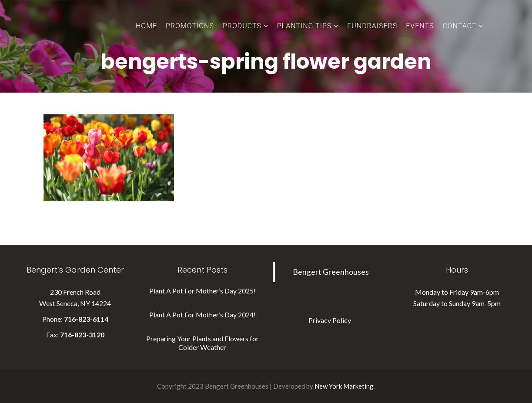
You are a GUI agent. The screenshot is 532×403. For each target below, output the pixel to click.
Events (420, 26)
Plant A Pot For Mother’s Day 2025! (202, 291)
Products (242, 26)
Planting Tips (304, 26)
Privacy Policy (330, 320)
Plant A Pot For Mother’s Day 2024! (202, 315)
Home (146, 26)
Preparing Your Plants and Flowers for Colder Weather (202, 343)
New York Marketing (344, 386)
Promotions (190, 26)
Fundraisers (372, 26)
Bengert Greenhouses (331, 272)
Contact (459, 26)
